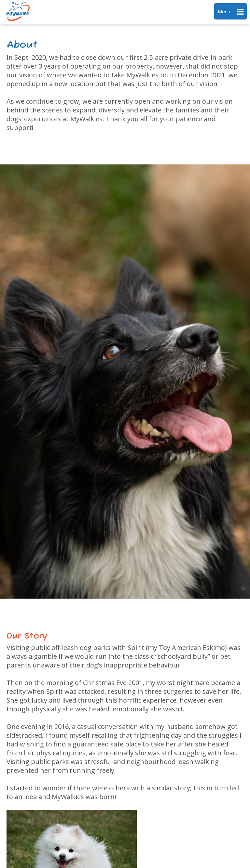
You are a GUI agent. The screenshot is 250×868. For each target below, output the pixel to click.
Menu (231, 12)
